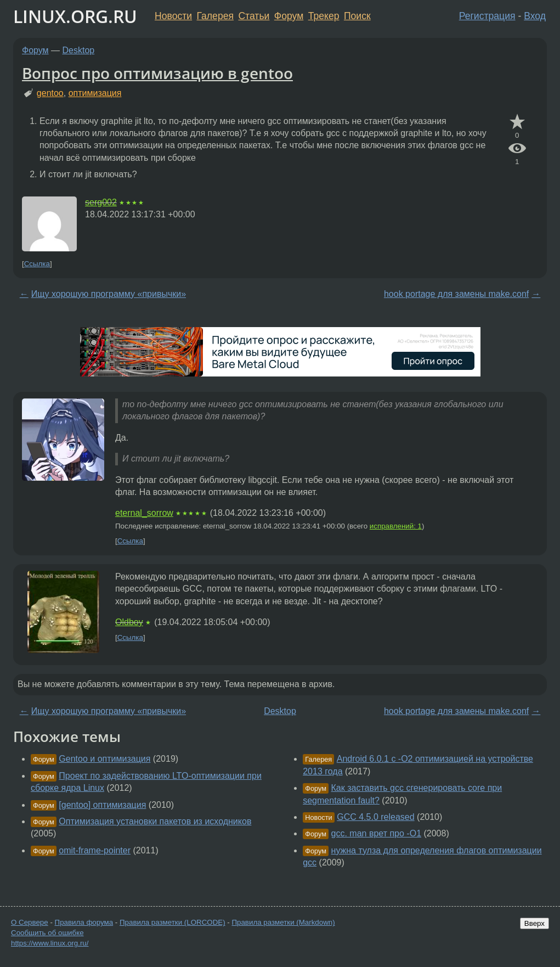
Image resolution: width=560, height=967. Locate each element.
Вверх (534, 923)
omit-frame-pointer (95, 850)
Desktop (79, 50)
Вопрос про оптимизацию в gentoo (157, 73)
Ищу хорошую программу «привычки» (109, 294)
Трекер (324, 16)
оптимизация (95, 93)
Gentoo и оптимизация (104, 759)
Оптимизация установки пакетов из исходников (155, 821)
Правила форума (84, 922)
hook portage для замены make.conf (456, 294)
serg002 (101, 202)
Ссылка (37, 264)
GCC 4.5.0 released (375, 817)
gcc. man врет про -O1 (376, 833)
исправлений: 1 (396, 526)
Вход (535, 16)
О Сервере (30, 922)
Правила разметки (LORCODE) (172, 922)
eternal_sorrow (144, 513)
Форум (289, 16)
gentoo (50, 93)
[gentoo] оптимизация (102, 805)
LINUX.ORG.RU (75, 16)
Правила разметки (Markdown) (283, 922)
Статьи (254, 16)
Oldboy (129, 622)
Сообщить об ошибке (47, 933)
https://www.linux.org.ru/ (50, 943)
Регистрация (487, 16)
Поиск (357, 16)
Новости (173, 16)
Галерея (215, 16)
